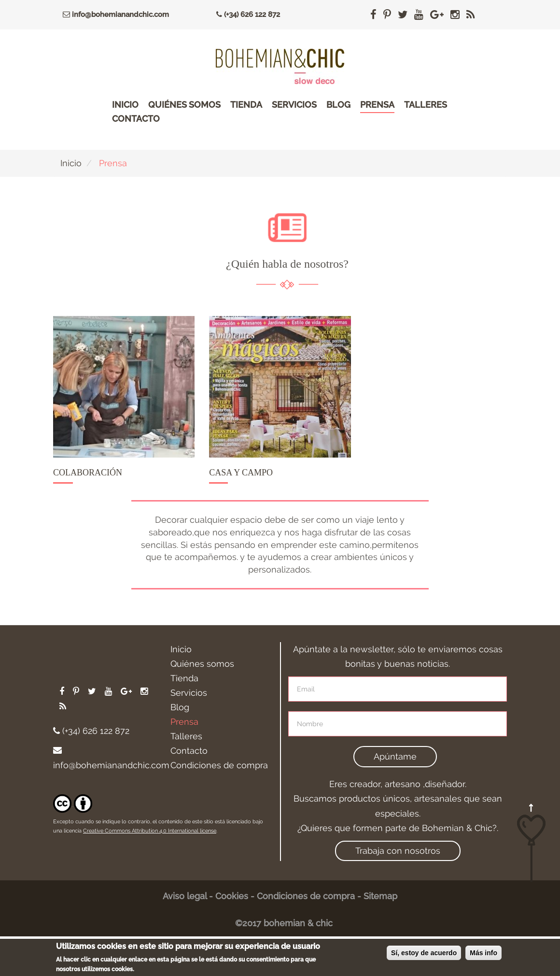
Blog (338, 105)
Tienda (246, 105)
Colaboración (88, 473)
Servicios (294, 105)
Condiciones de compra (219, 765)
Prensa (377, 105)
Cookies (232, 896)
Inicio (125, 105)
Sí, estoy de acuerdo (424, 959)
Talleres (426, 105)
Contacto (136, 119)
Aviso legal (185, 896)
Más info (483, 959)
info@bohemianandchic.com (113, 14)
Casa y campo (241, 473)
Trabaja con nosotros (398, 851)
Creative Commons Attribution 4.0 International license (150, 831)
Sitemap (380, 896)
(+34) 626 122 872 (246, 14)
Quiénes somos (184, 105)
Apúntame (395, 756)
